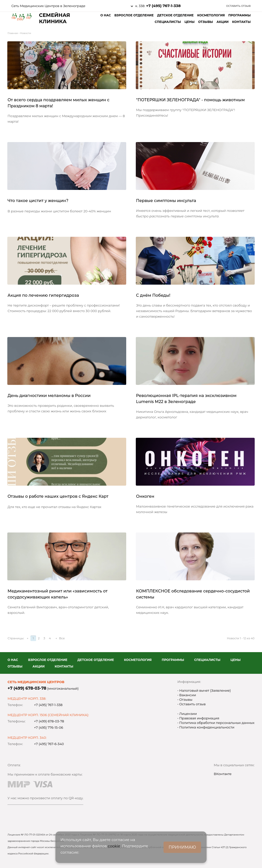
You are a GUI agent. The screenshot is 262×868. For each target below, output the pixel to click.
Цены (189, 22)
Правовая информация (199, 718)
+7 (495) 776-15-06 (48, 727)
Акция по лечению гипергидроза (43, 295)
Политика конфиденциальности (206, 727)
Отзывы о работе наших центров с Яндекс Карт (58, 496)
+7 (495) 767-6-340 (49, 744)
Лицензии (188, 714)
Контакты (241, 22)
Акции (222, 22)
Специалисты (168, 22)
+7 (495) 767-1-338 (163, 6)
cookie (114, 846)
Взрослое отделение (134, 15)
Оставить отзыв (238, 6)
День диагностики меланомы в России (49, 396)
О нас (105, 15)
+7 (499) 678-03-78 (27, 688)
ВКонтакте (223, 774)
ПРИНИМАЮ (182, 847)
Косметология (211, 15)
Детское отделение (175, 15)
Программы (239, 15)
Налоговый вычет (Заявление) (205, 690)
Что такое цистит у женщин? (38, 201)
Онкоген (145, 496)
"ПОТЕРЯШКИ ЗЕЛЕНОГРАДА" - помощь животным (190, 100)
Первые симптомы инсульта (166, 201)
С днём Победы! (153, 295)
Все (62, 638)
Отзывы (205, 22)
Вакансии (187, 695)
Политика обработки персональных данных (216, 723)
